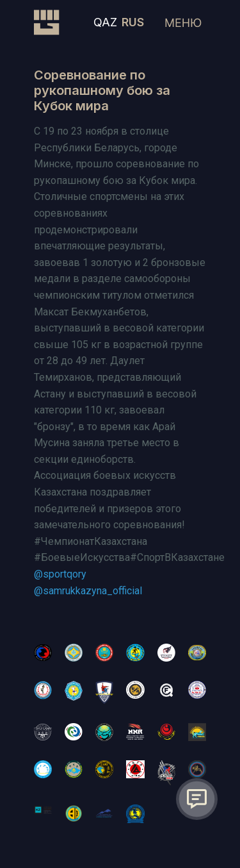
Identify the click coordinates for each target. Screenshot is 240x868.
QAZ (105, 22)
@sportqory (60, 574)
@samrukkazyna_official (88, 591)
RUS (133, 22)
